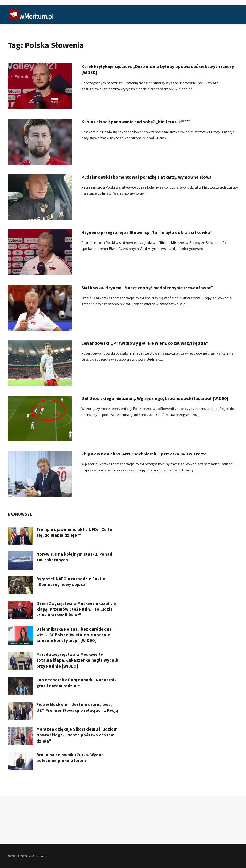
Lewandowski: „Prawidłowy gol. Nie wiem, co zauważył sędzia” (145, 343)
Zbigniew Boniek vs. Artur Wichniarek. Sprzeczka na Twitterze (144, 454)
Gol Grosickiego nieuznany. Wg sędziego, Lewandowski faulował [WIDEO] (155, 398)
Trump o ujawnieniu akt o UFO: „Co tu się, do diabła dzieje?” (74, 532)
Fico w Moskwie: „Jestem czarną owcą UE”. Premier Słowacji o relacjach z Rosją (77, 707)
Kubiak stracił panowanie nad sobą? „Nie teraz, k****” (136, 122)
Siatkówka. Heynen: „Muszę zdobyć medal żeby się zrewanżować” (147, 288)
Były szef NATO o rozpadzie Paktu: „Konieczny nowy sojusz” (71, 582)
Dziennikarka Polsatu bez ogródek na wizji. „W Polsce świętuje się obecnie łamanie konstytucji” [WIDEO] (74, 635)
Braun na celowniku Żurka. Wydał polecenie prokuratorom (70, 758)
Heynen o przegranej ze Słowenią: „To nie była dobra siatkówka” (147, 232)
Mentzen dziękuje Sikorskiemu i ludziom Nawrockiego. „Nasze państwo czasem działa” (77, 735)
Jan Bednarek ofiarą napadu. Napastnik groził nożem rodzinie (77, 683)
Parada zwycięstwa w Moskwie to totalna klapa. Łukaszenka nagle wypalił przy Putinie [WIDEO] (77, 660)
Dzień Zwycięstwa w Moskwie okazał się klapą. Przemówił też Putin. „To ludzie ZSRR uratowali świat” (76, 609)
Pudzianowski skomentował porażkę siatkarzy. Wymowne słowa (147, 177)
